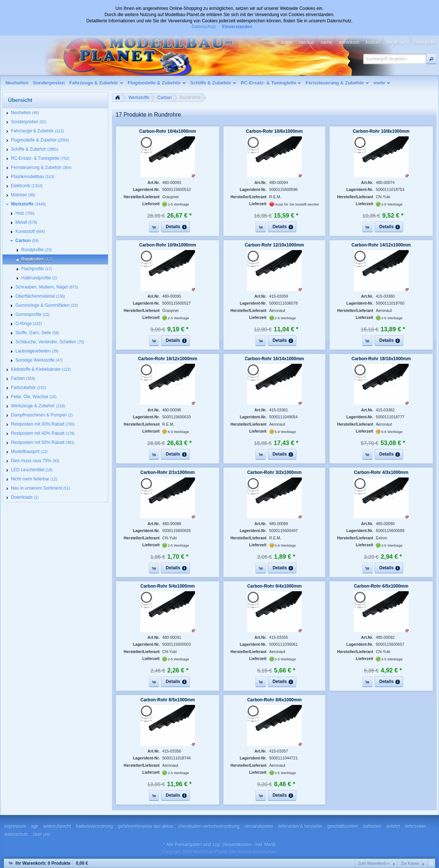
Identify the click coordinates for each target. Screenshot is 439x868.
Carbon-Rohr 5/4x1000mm (168, 586)
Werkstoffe (139, 98)
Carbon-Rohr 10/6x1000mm (274, 131)
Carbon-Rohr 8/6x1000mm (275, 700)
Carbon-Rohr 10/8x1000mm (381, 131)
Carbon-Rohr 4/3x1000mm (381, 472)
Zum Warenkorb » (374, 863)
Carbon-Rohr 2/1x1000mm (168, 472)
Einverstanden (237, 27)
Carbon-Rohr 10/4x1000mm (167, 131)
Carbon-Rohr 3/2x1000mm (275, 472)
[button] (431, 59)
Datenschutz (204, 27)
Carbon (164, 98)
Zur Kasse (410, 863)
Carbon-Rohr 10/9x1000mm (167, 245)
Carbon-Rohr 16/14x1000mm (274, 359)
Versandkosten (237, 845)
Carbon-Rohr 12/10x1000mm (274, 245)
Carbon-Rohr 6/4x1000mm (275, 586)
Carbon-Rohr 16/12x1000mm (168, 359)
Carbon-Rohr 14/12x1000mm (381, 245)
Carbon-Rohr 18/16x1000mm (381, 359)
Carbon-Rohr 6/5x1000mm (381, 586)
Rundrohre (190, 98)
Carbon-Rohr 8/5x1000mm (168, 700)
